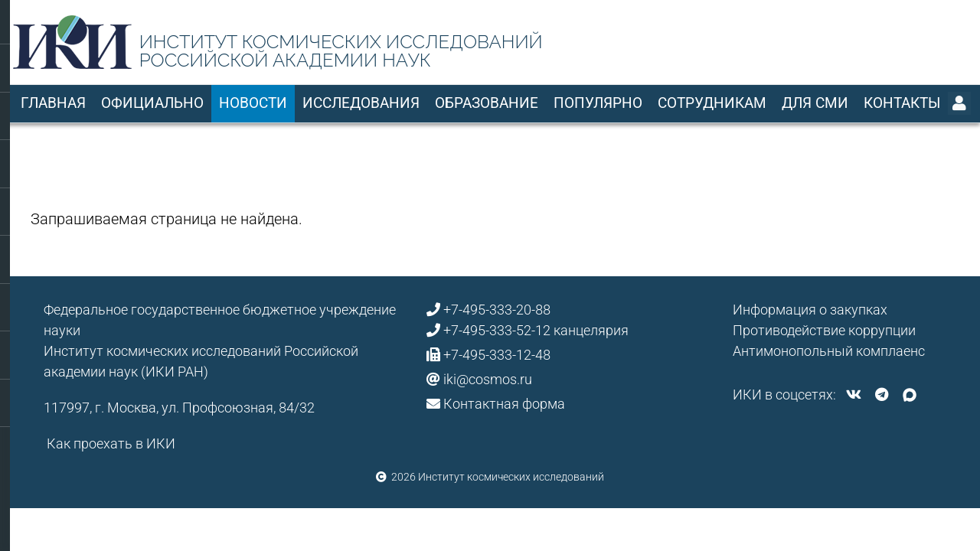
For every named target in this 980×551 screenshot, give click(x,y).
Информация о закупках (810, 310)
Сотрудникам (712, 103)
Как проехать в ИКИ (111, 443)
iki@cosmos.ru (488, 379)
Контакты (902, 103)
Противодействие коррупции (824, 330)
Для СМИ (815, 103)
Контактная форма (504, 404)
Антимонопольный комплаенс (829, 351)
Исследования (361, 103)
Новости (253, 103)
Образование (487, 103)
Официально (152, 103)
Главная (53, 103)
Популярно (598, 103)
